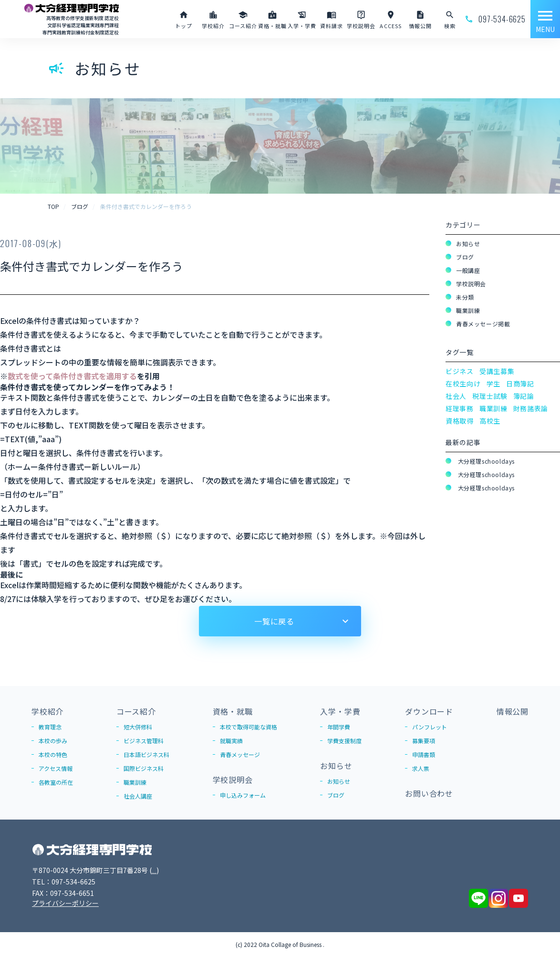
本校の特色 (53, 754)
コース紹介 (136, 711)
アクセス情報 (56, 768)
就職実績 (231, 741)
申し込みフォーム (243, 795)
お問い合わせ (429, 793)
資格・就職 (233, 711)
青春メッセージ (240, 754)
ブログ (465, 257)
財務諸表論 (531, 408)
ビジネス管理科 (144, 741)
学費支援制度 (344, 741)
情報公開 (513, 711)
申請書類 (424, 754)
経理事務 (460, 408)
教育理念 (50, 727)
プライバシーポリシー (65, 903)
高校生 (490, 421)
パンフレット (430, 727)
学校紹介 (47, 711)
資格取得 (460, 421)
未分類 (465, 297)
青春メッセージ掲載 (483, 324)
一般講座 (468, 270)
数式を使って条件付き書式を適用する (72, 376)
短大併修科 (138, 727)
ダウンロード (429, 711)
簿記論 (524, 396)
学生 (493, 384)
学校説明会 (471, 284)
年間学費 (339, 727)
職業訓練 (468, 310)
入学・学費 (340, 711)
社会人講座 (138, 796)
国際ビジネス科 (144, 768)
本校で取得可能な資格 (249, 727)
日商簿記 (520, 384)
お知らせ (468, 244)
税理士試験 (490, 396)
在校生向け (463, 384)
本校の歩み (53, 741)
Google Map (171, 870)
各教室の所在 (56, 782)
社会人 (456, 396)
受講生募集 (497, 371)
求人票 (421, 768)
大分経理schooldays (485, 461)
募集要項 (424, 741)
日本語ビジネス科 (146, 754)
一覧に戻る (274, 621)
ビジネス (460, 371)
